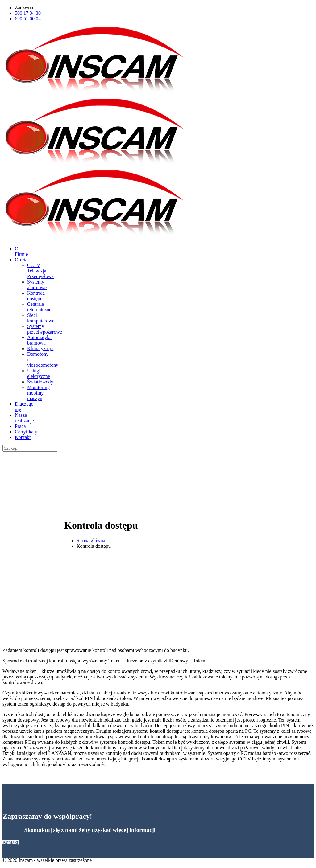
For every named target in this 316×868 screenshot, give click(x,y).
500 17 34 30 (28, 13)
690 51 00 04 (28, 19)
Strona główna (91, 540)
